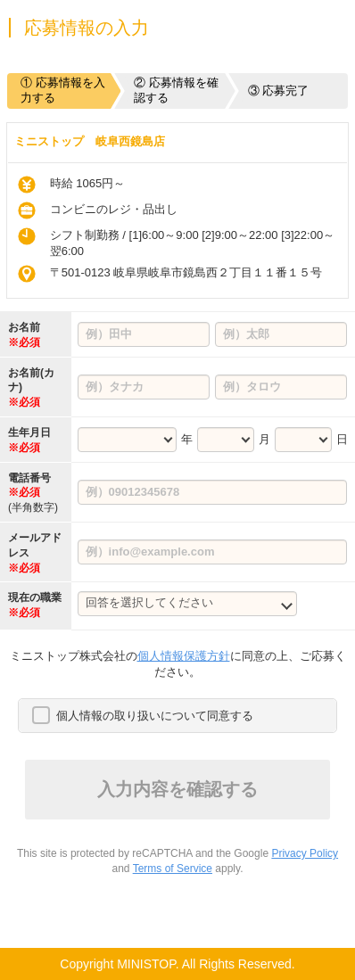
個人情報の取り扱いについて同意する (155, 716)
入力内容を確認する (177, 789)
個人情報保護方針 (184, 656)
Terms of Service (173, 869)
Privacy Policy (305, 853)
